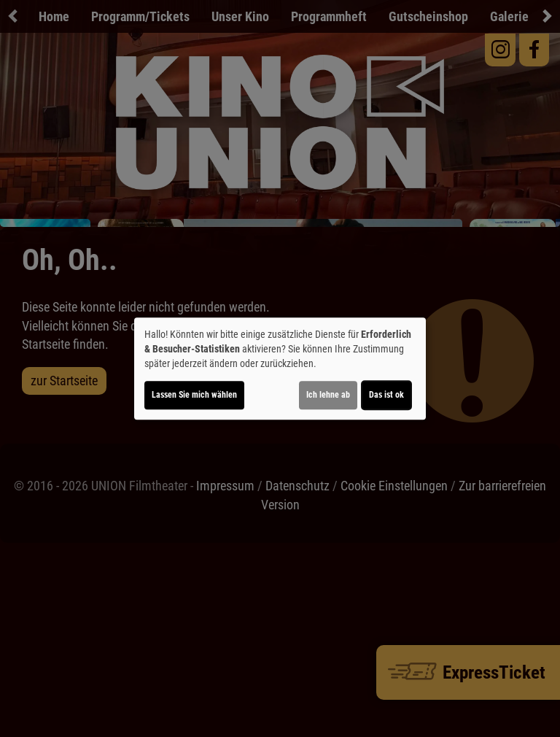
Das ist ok (386, 395)
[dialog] (280, 368)
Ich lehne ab (328, 395)
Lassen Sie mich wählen (194, 395)
